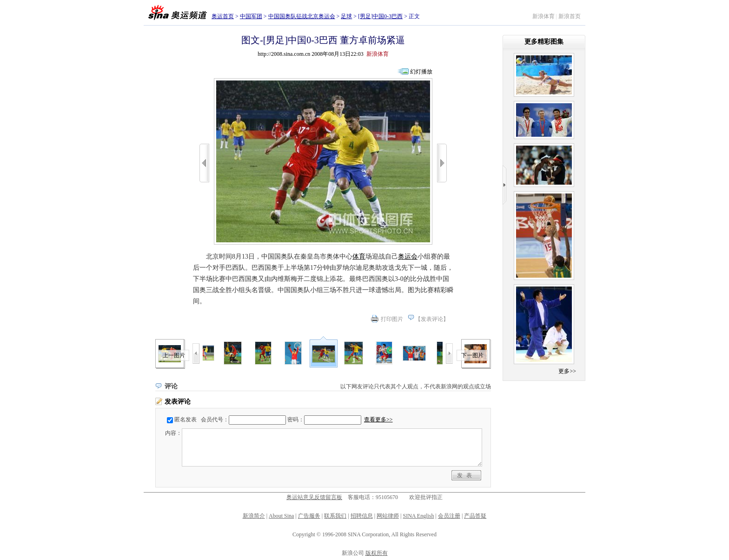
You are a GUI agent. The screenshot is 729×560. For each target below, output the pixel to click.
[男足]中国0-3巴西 (380, 16)
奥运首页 (223, 16)
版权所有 (377, 553)
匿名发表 (186, 420)
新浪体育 (543, 16)
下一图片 (472, 355)
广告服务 (309, 516)
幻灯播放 (421, 72)
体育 (359, 257)
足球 (346, 16)
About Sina (281, 516)
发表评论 (432, 319)
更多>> (567, 371)
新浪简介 (254, 516)
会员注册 (449, 516)
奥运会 (408, 257)
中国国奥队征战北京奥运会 (302, 16)
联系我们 (335, 516)
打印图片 (392, 319)
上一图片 (174, 355)
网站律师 (388, 516)
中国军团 (251, 16)
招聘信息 (362, 516)
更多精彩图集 (544, 42)
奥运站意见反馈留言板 (314, 497)
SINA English (418, 516)
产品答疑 (475, 516)
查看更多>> (378, 420)
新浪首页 (570, 16)
